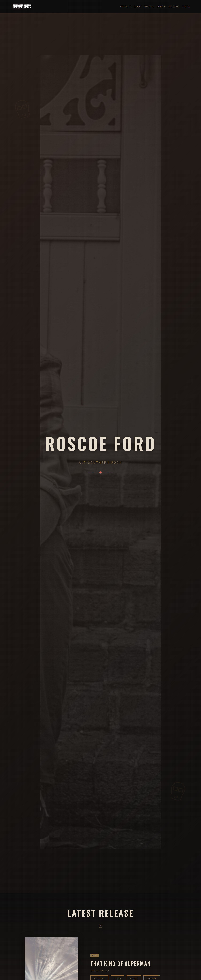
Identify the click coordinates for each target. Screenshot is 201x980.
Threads (186, 6)
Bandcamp (149, 6)
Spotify (138, 6)
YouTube (161, 6)
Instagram (174, 6)
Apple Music (125, 6)
